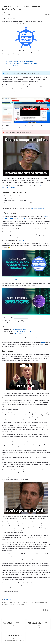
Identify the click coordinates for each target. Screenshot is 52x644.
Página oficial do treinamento (22, 280)
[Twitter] (41, 610)
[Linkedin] (47, 610)
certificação (6, 602)
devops (11, 602)
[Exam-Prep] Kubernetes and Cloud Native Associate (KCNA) (19, 61)
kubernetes (16, 602)
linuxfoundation (5, 605)
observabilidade (21, 605)
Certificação (6, 599)
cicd (38, 602)
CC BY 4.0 (15, 610)
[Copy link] (49, 610)
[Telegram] (45, 610)
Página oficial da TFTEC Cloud (20, 329)
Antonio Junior (7, 15)
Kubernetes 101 (21, 240)
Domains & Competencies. (38, 208)
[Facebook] (43, 610)
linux (46, 602)
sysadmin (14, 605)
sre (10, 605)
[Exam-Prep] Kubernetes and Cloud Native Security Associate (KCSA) (21, 64)
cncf (27, 602)
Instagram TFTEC (18, 334)
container (42, 602)
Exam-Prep (11, 599)
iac (35, 602)
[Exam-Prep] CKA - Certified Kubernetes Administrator (17, 66)
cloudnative (22, 602)
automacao (31, 602)
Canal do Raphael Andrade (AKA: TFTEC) (22, 332)
